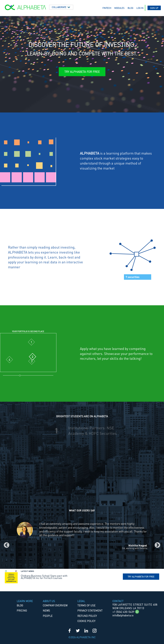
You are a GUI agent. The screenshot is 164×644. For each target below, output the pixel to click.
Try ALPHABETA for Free (82, 72)
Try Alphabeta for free (141, 577)
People (48, 616)
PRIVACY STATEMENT (90, 610)
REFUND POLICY (87, 616)
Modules (119, 8)
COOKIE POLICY (86, 621)
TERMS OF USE (86, 605)
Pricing (22, 610)
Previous (7, 545)
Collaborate (61, 7)
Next (157, 545)
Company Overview (55, 605)
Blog (130, 8)
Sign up (154, 8)
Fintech (107, 8)
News (46, 610)
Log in (140, 8)
